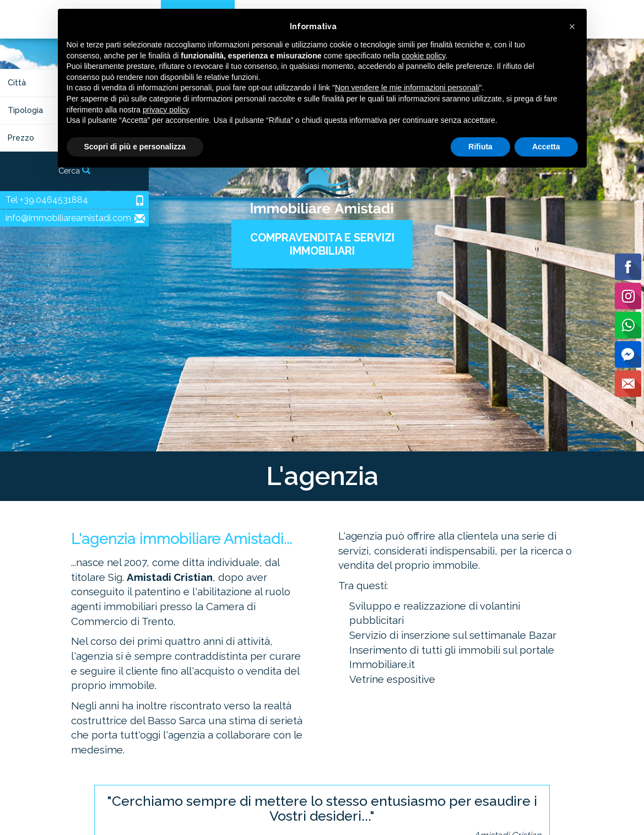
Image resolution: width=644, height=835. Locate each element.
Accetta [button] (546, 147)
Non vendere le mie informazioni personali (407, 88)
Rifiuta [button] (480, 147)
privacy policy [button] (166, 110)
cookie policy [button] (423, 56)
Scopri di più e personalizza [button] (135, 147)
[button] (572, 26)
